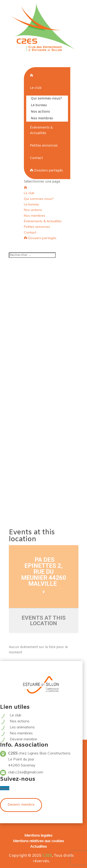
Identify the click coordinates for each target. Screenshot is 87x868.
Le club (36, 88)
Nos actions (40, 112)
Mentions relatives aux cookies (39, 841)
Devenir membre (23, 739)
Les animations (22, 727)
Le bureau (39, 105)
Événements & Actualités (41, 131)
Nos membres (42, 119)
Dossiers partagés (46, 171)
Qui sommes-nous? (46, 99)
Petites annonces (44, 146)
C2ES (47, 856)
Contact (36, 158)
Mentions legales (38, 835)
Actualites (39, 846)
